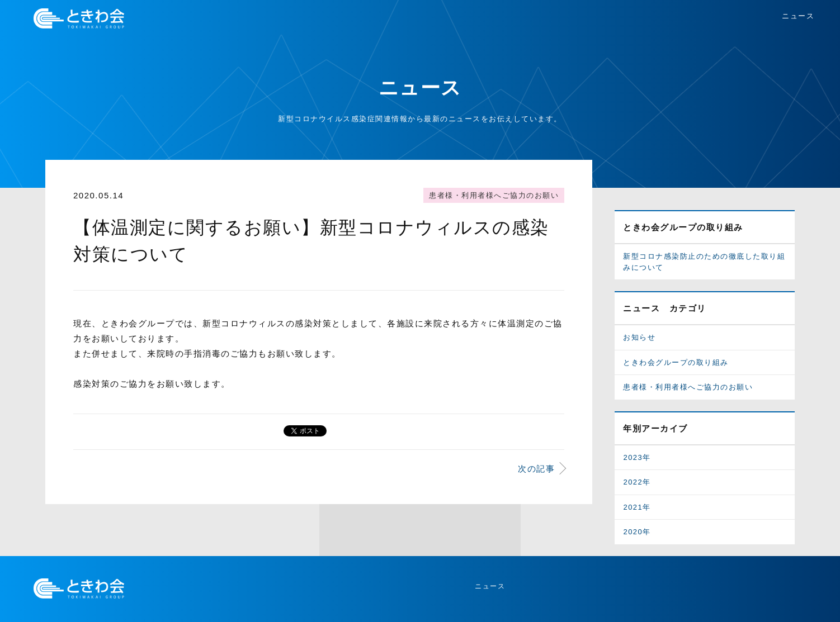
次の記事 (536, 469)
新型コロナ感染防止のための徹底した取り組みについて (704, 262)
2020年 (637, 532)
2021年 (637, 507)
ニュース (798, 16)
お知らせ (639, 337)
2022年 (637, 482)
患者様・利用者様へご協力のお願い (494, 195)
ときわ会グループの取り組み (676, 362)
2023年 (637, 457)
